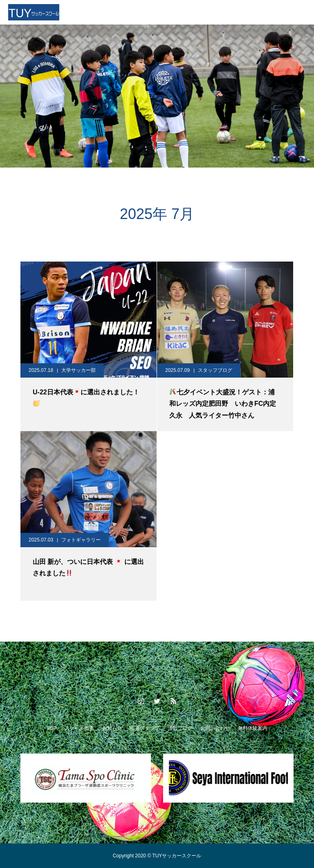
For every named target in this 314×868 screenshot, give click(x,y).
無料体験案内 (253, 728)
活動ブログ (180, 728)
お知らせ (112, 728)
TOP (52, 728)
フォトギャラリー (81, 540)
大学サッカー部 (78, 370)
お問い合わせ (215, 728)
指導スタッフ (145, 728)
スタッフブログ (215, 370)
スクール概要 (79, 728)
